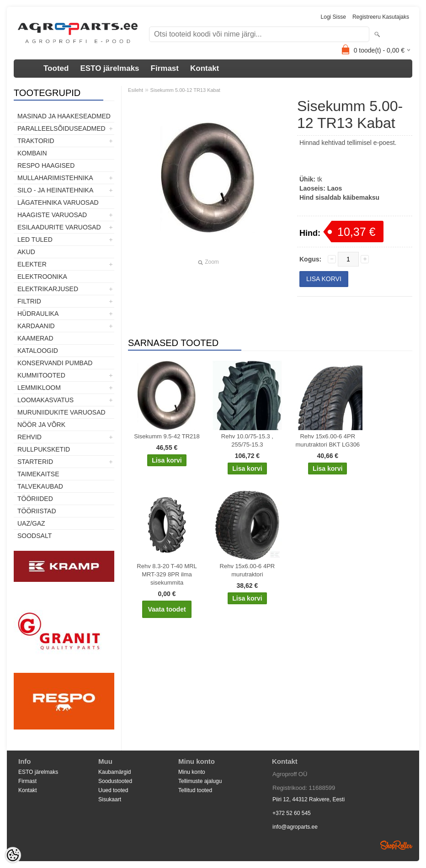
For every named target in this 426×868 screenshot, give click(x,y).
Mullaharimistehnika (55, 178)
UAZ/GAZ (31, 523)
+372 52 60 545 (292, 813)
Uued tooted (113, 790)
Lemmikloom (39, 388)
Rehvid (29, 437)
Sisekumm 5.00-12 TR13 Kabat (185, 90)
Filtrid (29, 301)
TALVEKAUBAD (40, 486)
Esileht (136, 90)
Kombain (32, 153)
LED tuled (35, 240)
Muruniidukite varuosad (61, 412)
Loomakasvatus (45, 400)
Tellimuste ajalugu (200, 781)
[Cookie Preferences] (13, 855)
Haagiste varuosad (52, 215)
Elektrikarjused (48, 289)
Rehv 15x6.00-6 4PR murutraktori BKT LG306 (327, 440)
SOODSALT (35, 536)
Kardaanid (36, 326)
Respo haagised (46, 165)
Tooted (56, 68)
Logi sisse (333, 17)
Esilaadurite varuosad (59, 227)
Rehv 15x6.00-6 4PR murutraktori (248, 570)
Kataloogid (38, 351)
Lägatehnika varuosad (58, 202)
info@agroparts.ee (295, 827)
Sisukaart (110, 799)
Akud (26, 252)
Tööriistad (37, 511)
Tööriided (35, 499)
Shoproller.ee (396, 845)
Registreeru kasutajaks (381, 17)
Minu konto (192, 772)
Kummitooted (41, 375)
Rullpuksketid (44, 449)
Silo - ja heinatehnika (55, 190)
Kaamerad (35, 338)
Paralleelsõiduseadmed (61, 128)
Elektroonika (42, 277)
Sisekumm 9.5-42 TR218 (167, 436)
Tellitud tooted (195, 790)
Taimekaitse (38, 474)
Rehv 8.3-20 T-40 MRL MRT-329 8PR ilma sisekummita (167, 574)
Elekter (32, 264)
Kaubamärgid (114, 772)
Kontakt (205, 68)
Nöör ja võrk (41, 425)
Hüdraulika (38, 314)
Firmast (165, 68)
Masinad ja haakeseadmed (64, 116)
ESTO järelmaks (109, 68)
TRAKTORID (36, 141)
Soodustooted (115, 781)
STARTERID (35, 462)
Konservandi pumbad (55, 363)
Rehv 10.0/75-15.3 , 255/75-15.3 (247, 440)
